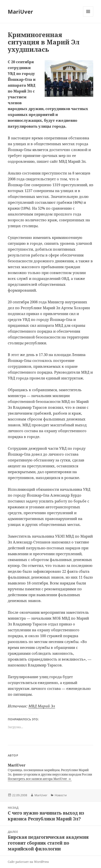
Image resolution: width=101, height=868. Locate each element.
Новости (61, 795)
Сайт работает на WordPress (28, 862)
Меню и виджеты (88, 16)
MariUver (20, 11)
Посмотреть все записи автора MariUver (38, 779)
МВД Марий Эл (42, 706)
